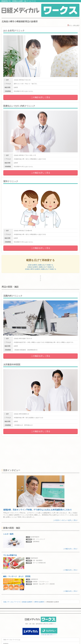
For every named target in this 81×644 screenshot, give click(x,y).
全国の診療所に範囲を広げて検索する (41, 265)
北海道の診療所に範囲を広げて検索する (41, 267)
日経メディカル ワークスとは (12, 640)
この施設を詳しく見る (41, 97)
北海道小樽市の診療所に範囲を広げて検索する (41, 269)
